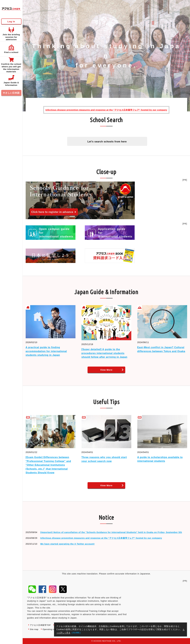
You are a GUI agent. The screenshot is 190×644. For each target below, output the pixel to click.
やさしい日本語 (11, 93)
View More (106, 370)
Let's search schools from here (107, 142)
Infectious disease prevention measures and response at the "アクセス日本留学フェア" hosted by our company (106, 110)
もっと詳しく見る (65, 633)
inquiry (33, 629)
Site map (46, 629)
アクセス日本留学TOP (41, 625)
